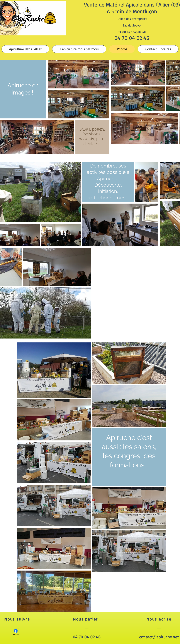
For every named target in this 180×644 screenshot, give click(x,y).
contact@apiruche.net (159, 637)
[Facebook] (16, 632)
